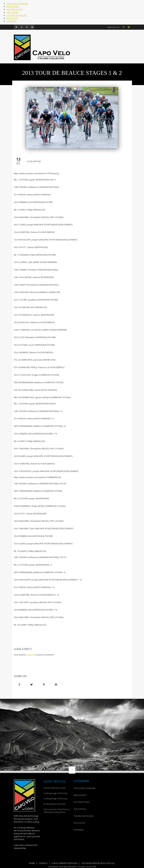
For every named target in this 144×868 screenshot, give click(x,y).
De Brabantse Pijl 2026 (54, 804)
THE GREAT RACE (14, 9)
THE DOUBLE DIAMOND (17, 4)
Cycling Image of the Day (55, 793)
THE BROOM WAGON (16, 15)
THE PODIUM (13, 12)
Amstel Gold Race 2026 (55, 788)
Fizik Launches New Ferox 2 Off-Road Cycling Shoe (57, 811)
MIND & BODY (13, 6)
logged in (31, 655)
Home (32, 863)
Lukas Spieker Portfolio (65, 863)
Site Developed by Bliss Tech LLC (98, 863)
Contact (43, 863)
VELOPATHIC (12, 18)
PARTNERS (11, 21)
